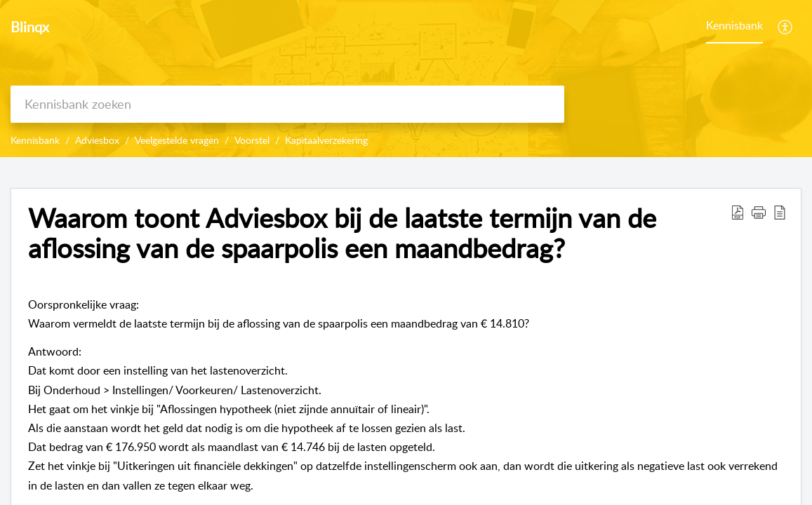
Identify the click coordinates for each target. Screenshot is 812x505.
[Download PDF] (738, 212)
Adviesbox (97, 140)
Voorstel (252, 140)
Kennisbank (734, 25)
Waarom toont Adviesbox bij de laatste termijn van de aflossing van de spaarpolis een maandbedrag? (342, 234)
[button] (759, 212)
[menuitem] (786, 27)
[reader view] (780, 212)
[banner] (406, 79)
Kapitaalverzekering (326, 140)
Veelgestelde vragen (177, 140)
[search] (287, 104)
